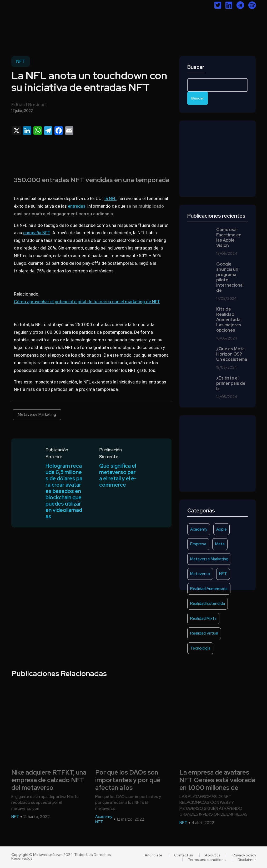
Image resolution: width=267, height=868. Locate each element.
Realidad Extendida (208, 603)
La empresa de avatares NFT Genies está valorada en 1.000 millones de (217, 780)
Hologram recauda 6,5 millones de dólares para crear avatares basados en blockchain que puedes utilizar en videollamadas (64, 491)
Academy (199, 529)
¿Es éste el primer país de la (231, 383)
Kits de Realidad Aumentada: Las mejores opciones (229, 320)
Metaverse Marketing (37, 415)
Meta (220, 544)
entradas (77, 206)
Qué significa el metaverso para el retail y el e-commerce (118, 475)
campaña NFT (37, 233)
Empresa (198, 544)
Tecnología (200, 648)
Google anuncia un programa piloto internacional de (230, 277)
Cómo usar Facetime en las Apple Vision (229, 238)
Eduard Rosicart (29, 105)
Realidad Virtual (204, 633)
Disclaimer (247, 860)
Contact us (184, 855)
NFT (21, 61)
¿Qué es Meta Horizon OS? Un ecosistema (232, 354)
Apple (221, 529)
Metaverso (200, 574)
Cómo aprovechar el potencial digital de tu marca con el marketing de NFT (87, 302)
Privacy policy (244, 855)
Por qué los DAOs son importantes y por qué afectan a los (128, 780)
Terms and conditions (207, 860)
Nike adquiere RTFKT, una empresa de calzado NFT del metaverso (49, 780)
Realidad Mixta (203, 618)
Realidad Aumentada (209, 589)
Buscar (196, 67)
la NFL (110, 198)
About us (213, 855)
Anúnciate (153, 855)
